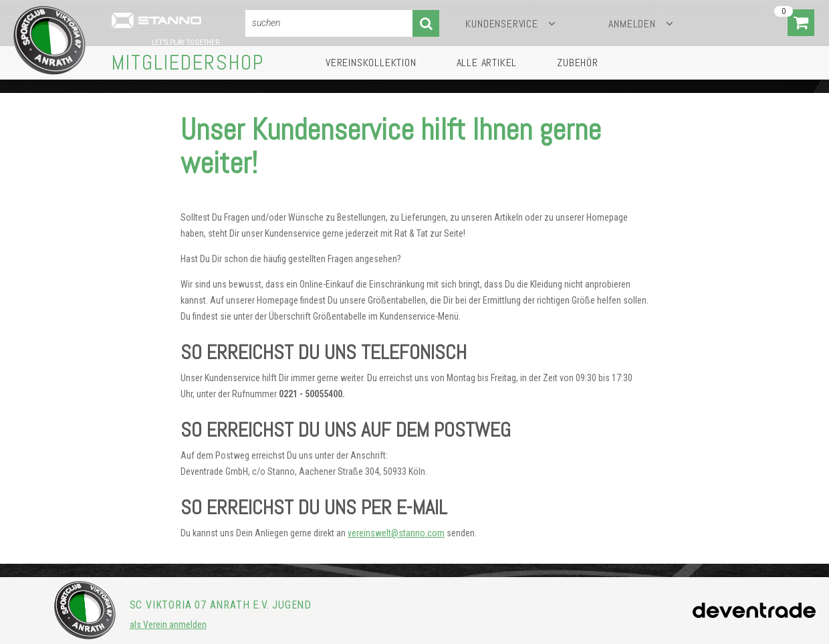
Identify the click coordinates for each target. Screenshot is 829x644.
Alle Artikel (487, 63)
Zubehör (578, 63)
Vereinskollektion (371, 63)
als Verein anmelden (168, 625)
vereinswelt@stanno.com (396, 533)
